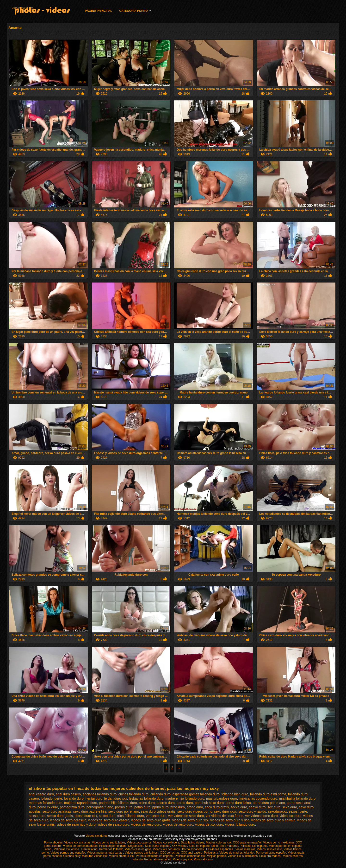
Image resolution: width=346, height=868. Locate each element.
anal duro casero (68, 794)
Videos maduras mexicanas (105, 853)
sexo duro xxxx (225, 811)
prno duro (178, 807)
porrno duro (124, 807)
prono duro (195, 807)
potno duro (142, 807)
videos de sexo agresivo (68, 820)
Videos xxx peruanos (167, 849)
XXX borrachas (170, 853)
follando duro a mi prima (268, 794)
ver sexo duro (156, 816)
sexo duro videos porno (195, 811)
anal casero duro (41, 794)
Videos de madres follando (237, 853)
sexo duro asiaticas (57, 811)
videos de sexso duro (113, 824)
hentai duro (94, 798)
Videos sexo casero (269, 849)
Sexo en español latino (203, 846)
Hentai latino (90, 849)
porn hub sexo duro (209, 803)
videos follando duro (240, 824)
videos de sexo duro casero (109, 820)
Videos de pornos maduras (80, 846)
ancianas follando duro (100, 794)
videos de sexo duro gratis (151, 820)
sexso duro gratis (60, 816)
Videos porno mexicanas (279, 842)
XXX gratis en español (247, 842)
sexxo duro (107, 816)
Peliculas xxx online (67, 849)
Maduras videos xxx (95, 856)
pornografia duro (72, 807)
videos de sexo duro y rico (230, 820)
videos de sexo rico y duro (76, 824)
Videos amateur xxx (122, 856)
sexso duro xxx (86, 816)
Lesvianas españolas (220, 849)
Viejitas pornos (217, 856)
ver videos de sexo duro (186, 816)
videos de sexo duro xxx (190, 820)
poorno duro (166, 803)
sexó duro (290, 807)
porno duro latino (238, 803)
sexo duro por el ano (124, 811)
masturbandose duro (222, 798)
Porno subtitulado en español (155, 856)
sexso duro (37, 816)
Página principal (98, 11)
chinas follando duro (133, 794)
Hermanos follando (111, 849)
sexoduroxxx (277, 811)
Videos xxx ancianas (77, 842)
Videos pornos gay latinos (142, 853)
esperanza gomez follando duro (196, 794)
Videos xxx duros (22, 8)
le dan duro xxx (116, 798)
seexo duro (257, 807)
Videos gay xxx (183, 859)
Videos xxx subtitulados (243, 856)
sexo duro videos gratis (158, 811)
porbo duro (185, 803)
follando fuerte (52, 798)
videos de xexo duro (178, 824)
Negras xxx (136, 846)
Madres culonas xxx (219, 842)
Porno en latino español (271, 853)
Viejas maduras (245, 849)
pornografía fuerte (100, 807)
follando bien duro (235, 794)
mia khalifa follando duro (297, 798)
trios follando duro (131, 816)
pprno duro (161, 807)
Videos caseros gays (138, 849)
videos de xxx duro (209, 824)
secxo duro (239, 807)
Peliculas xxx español (254, 846)
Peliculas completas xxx (190, 856)
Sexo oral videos (270, 856)
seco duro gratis (217, 807)
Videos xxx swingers (166, 842)
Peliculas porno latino (113, 846)
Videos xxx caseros (139, 842)
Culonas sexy (72, 856)
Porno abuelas (53, 842)
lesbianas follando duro (146, 798)
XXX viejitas (179, 846)
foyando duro (74, 798)
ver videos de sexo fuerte (224, 816)
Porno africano (203, 859)
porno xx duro (48, 807)
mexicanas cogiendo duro (258, 798)
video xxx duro (290, 816)
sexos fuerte (298, 811)
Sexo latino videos (193, 842)
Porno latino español (158, 859)
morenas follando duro (46, 803)
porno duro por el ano (269, 803)
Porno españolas (193, 849)
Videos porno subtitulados (109, 842)
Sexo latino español (158, 846)
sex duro (274, 807)
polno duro (147, 803)
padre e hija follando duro (118, 803)
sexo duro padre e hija (90, 811)
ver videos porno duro (261, 816)
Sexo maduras (229, 846)
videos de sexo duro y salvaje (273, 820)
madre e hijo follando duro (185, 798)
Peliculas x (211, 853)
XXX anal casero (192, 853)
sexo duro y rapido (252, 811)
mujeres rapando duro (81, 803)
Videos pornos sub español (68, 853)
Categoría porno (134, 11)
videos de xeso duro (146, 824)
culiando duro (161, 794)
